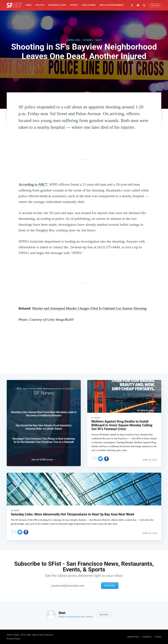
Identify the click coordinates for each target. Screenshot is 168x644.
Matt (99, 40)
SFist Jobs (26, 635)
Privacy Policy (13, 639)
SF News (88, 40)
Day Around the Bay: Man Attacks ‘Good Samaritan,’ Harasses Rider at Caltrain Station (44, 426)
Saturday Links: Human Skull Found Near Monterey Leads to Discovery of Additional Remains (44, 413)
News (29, 5)
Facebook (147, 637)
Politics (40, 5)
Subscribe (155, 5)
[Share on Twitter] (100, 457)
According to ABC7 (33, 184)
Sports (74, 5)
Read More (104, 615)
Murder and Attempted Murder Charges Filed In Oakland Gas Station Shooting (89, 308)
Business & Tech (57, 5)
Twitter (158, 637)
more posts (71, 617)
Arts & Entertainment (112, 5)
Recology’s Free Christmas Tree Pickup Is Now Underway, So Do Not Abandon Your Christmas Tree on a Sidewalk (44, 439)
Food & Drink (89, 5)
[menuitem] (29, 5)
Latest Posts (133, 637)
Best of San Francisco (43, 635)
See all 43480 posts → (44, 459)
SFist (9, 635)
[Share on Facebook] (106, 457)
